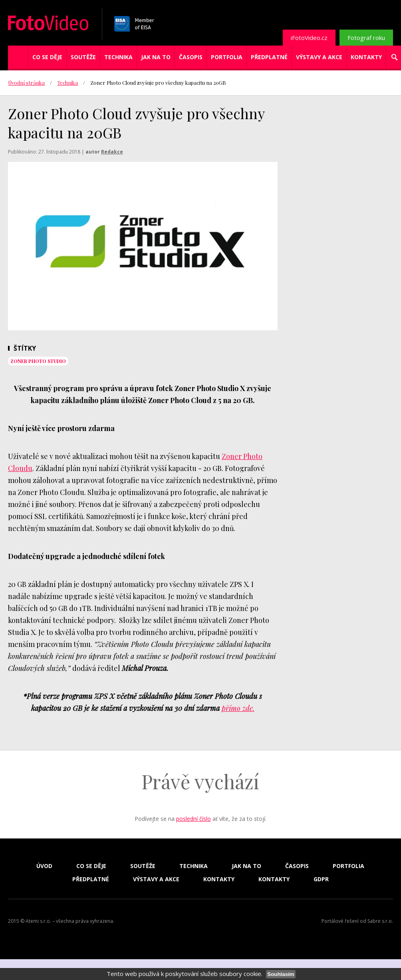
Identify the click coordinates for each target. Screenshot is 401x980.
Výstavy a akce (319, 57)
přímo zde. (238, 708)
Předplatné (269, 57)
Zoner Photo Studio (38, 361)
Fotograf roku (366, 38)
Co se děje (47, 57)
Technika (118, 57)
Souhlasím (281, 974)
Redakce (112, 152)
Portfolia (227, 57)
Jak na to (156, 57)
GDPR (321, 879)
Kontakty (366, 57)
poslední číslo (194, 819)
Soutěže (83, 57)
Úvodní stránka (26, 83)
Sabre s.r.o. (380, 921)
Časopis (191, 57)
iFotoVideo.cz (309, 38)
